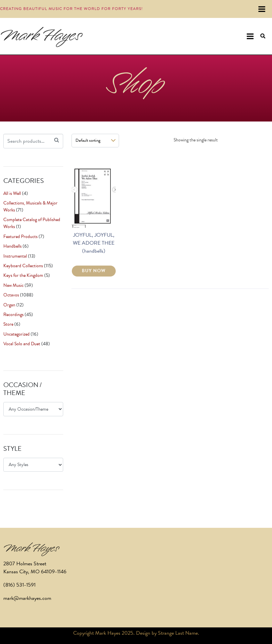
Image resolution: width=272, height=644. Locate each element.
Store (8, 324)
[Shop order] (95, 141)
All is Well (12, 193)
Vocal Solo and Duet (22, 344)
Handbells (12, 246)
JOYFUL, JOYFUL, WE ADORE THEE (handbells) (94, 243)
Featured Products (20, 237)
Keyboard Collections (23, 266)
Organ (9, 305)
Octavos (11, 295)
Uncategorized (16, 334)
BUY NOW (94, 271)
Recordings (13, 315)
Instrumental (15, 256)
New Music (13, 285)
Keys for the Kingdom (23, 275)
